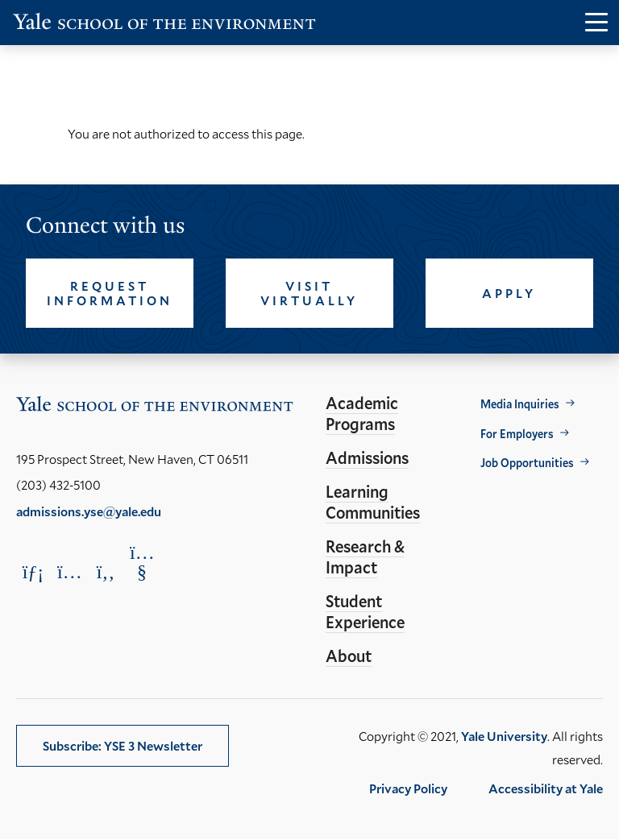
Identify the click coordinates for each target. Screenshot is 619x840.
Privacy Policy (408, 788)
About (349, 656)
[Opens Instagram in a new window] (69, 571)
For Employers (517, 434)
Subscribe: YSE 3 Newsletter (123, 745)
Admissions (367, 457)
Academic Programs (362, 413)
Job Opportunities (527, 463)
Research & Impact (365, 557)
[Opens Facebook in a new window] (106, 571)
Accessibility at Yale (546, 788)
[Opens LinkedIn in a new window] (33, 571)
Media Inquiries (520, 404)
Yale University (504, 736)
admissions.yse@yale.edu (89, 511)
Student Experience (365, 611)
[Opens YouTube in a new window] (142, 562)
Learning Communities (373, 502)
